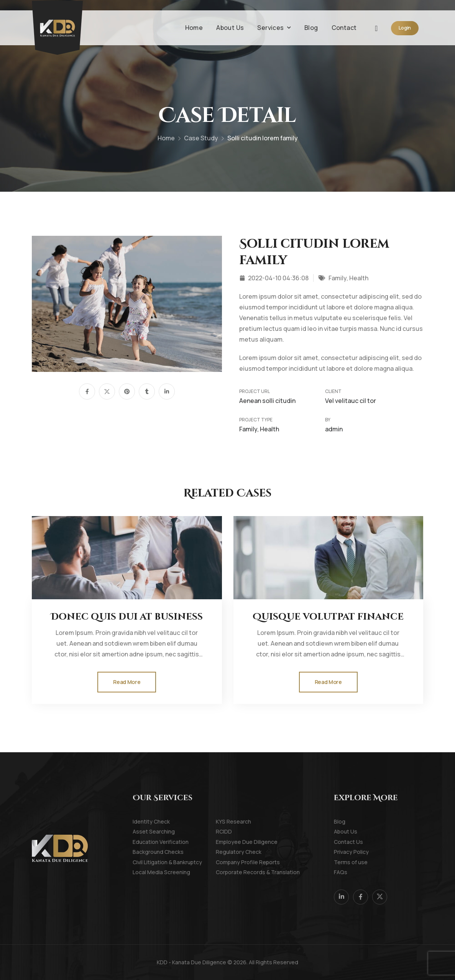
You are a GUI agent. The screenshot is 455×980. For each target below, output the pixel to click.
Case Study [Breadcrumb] (201, 140)
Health (359, 278)
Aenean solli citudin (267, 401)
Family (338, 278)
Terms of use (344, 862)
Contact (344, 28)
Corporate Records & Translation (226, 872)
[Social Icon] (87, 391)
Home (194, 28)
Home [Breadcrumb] (166, 140)
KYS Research (226, 821)
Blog (311, 28)
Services (270, 28)
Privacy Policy (344, 852)
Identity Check (143, 821)
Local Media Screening (143, 872)
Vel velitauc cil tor (351, 401)
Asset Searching (143, 831)
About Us (230, 28)
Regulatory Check (226, 852)
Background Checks (143, 852)
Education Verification (143, 842)
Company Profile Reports (226, 862)
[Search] (377, 28)
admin (334, 429)
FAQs (341, 872)
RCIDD (224, 831)
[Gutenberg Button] (127, 682)
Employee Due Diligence (226, 842)
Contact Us (344, 842)
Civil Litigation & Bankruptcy (143, 862)
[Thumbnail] (127, 558)
